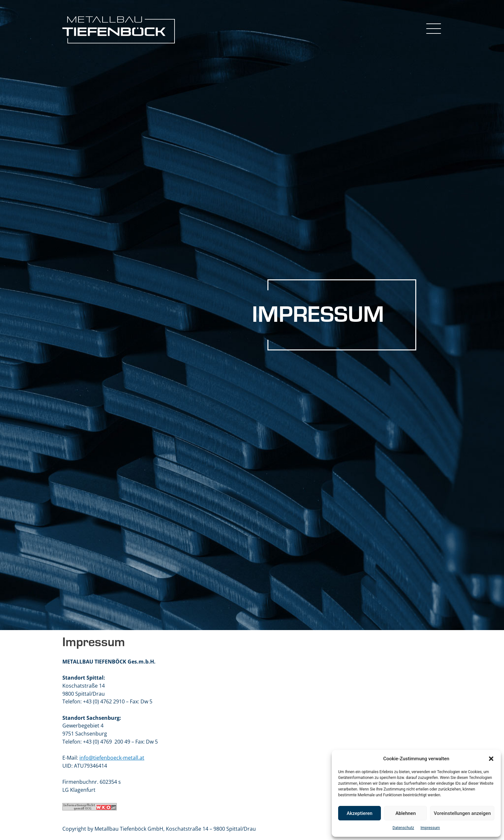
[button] (491, 759)
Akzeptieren (360, 813)
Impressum (430, 828)
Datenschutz (403, 828)
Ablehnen (405, 813)
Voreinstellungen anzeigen (462, 813)
